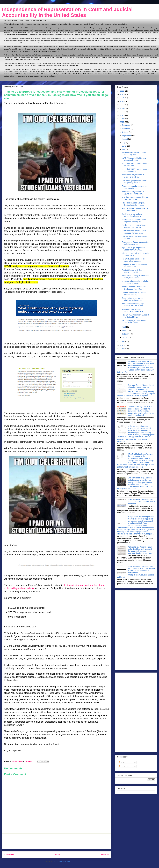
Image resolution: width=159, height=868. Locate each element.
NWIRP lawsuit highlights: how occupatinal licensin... (134, 159)
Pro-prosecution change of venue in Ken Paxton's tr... (135, 210)
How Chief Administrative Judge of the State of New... (135, 316)
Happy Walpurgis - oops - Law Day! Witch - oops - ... (134, 322)
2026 (122, 91)
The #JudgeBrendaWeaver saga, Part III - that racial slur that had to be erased (141, 502)
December (126, 125)
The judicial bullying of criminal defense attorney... (134, 293)
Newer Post (9, 855)
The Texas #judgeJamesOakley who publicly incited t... (134, 182)
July (124, 143)
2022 (122, 105)
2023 (122, 101)
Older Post (104, 855)
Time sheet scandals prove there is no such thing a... (135, 187)
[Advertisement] (57, 841)
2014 (122, 349)
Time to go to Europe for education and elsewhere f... (135, 243)
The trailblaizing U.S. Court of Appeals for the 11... (133, 271)
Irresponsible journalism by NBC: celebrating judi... (135, 153)
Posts (122, 762)
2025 (122, 94)
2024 (122, 98)
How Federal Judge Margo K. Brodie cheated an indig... (133, 204)
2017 (122, 122)
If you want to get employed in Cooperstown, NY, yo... (134, 249)
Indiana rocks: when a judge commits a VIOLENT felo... (133, 305)
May (124, 149)
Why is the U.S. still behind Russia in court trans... (135, 254)
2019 (122, 115)
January (126, 337)
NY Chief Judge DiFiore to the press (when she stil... (134, 260)
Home (57, 855)
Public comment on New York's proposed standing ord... (134, 221)
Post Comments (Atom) (62, 861)
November (126, 129)
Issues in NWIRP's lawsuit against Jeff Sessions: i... (135, 170)
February (126, 334)
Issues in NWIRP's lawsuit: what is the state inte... (135, 165)
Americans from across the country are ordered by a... (133, 310)
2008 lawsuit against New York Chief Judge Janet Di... (134, 288)
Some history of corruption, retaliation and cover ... (132, 299)
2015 (122, 345)
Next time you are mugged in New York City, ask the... (135, 198)
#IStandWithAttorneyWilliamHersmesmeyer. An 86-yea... (135, 277)
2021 (122, 108)
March (125, 330)
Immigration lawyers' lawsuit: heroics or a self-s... (133, 176)
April (124, 327)
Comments (124, 766)
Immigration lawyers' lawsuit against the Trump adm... (133, 193)
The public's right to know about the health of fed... (134, 266)
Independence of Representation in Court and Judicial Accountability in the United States (67, 12)
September (127, 136)
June (124, 146)
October (126, 132)
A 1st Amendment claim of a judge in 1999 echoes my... (135, 282)
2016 (122, 342)
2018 (122, 119)
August (125, 139)
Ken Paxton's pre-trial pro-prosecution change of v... (133, 215)
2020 (122, 112)
